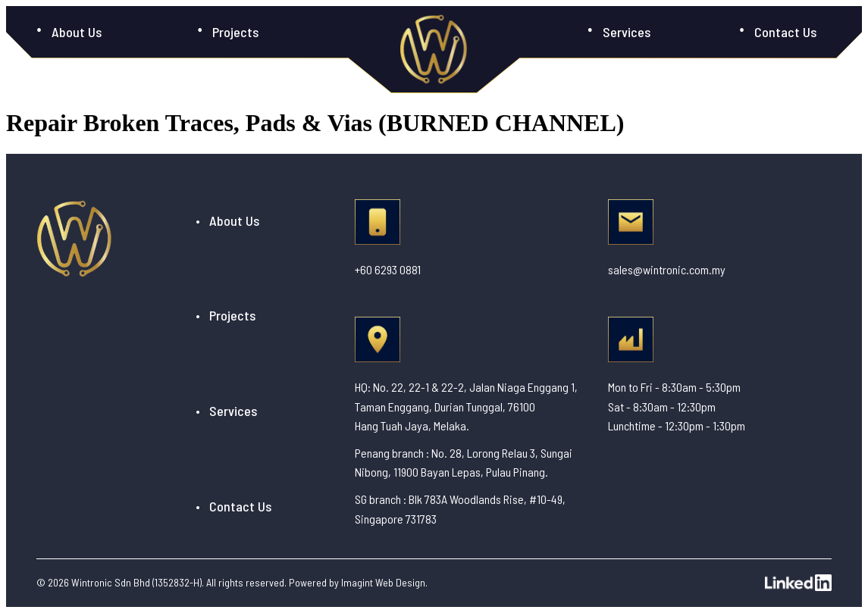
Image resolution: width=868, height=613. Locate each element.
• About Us (227, 220)
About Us (77, 32)
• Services (226, 411)
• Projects (226, 315)
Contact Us (785, 32)
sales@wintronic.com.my (667, 269)
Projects (235, 32)
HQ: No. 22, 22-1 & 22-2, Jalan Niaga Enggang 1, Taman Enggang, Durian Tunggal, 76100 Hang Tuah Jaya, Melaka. (466, 406)
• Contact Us (233, 506)
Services (627, 32)
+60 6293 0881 (388, 269)
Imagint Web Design (383, 582)
